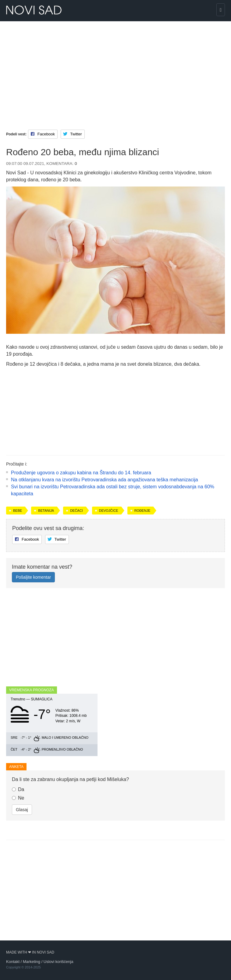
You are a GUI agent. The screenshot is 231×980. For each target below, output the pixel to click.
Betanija (46, 511)
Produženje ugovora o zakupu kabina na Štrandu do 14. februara (81, 473)
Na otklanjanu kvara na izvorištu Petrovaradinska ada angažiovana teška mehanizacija (105, 480)
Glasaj (22, 810)
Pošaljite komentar (33, 577)
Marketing (32, 962)
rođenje (142, 511)
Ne (18, 798)
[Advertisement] (116, 70)
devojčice (109, 511)
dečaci (76, 511)
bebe (18, 511)
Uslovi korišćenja (59, 962)
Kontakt (13, 962)
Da (18, 789)
